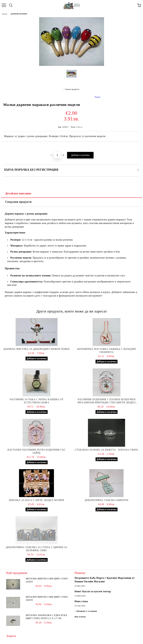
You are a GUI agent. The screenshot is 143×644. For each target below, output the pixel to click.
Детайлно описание (18, 193)
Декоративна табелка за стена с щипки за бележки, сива (37, 549)
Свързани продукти (18, 202)
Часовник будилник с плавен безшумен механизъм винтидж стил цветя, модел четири (107, 401)
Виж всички (80, 617)
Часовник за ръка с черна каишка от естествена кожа (37, 401)
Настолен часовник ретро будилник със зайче (36, 451)
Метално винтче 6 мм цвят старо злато (47, 599)
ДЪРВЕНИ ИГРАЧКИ (19, 14)
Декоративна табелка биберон (107, 500)
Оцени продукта (72, 89)
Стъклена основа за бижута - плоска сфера (106, 450)
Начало (5, 14)
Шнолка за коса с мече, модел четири (37, 500)
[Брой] (57, 155)
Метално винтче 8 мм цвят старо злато (47, 580)
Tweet (97, 97)
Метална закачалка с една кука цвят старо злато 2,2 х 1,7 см (47, 617)
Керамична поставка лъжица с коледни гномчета (106, 351)
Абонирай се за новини (87, 611)
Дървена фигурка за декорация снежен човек (37, 349)
